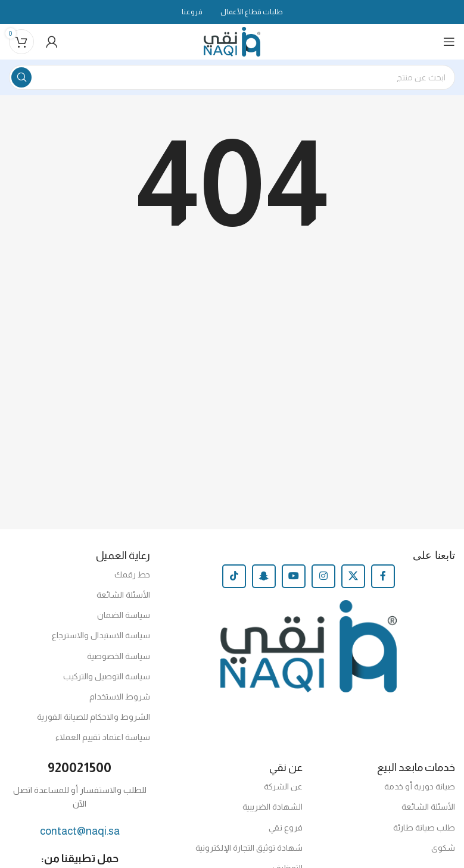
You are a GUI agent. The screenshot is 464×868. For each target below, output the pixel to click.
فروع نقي (286, 828)
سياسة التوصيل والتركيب (107, 676)
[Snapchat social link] (264, 576)
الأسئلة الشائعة (123, 595)
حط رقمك (132, 574)
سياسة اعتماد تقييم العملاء (103, 737)
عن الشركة (283, 786)
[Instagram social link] (323, 576)
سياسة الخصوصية (119, 656)
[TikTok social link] (234, 576)
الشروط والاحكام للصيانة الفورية (94, 717)
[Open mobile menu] (449, 42)
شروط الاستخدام (120, 697)
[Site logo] (232, 41)
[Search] (232, 77)
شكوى (443, 848)
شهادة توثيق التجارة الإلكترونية (249, 848)
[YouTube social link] (294, 576)
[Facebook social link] (383, 576)
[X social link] (353, 576)
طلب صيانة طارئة (424, 828)
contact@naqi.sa (80, 831)
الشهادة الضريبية (273, 807)
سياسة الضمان (124, 615)
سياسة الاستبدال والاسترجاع (101, 635)
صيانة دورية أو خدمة (420, 786)
